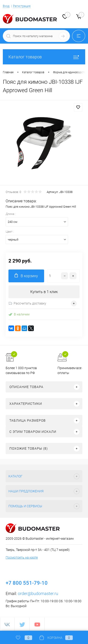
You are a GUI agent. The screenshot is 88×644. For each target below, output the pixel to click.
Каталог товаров (44, 57)
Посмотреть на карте (22, 557)
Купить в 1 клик (44, 292)
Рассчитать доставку (27, 303)
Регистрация (22, 6)
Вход (6, 6)
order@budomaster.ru (38, 593)
